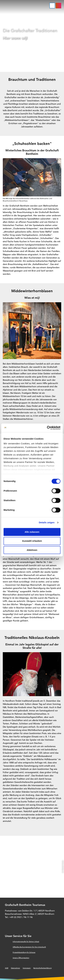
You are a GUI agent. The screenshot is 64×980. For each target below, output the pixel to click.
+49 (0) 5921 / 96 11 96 (21, 917)
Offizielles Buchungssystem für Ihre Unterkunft (29, 947)
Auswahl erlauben (32, 541)
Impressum (27, 968)
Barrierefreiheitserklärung (43, 968)
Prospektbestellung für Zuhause (24, 952)
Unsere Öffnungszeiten (21, 958)
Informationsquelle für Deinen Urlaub (26, 942)
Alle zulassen (32, 532)
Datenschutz (15, 968)
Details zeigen (47, 522)
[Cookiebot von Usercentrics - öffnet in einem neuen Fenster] (47, 428)
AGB (7, 968)
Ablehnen (32, 550)
